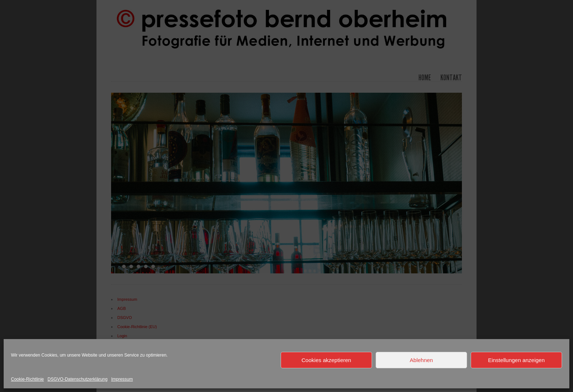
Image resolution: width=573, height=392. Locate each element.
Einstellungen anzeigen (516, 360)
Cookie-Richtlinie (27, 379)
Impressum (122, 379)
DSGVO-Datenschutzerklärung (77, 379)
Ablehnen (421, 360)
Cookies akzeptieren (326, 360)
